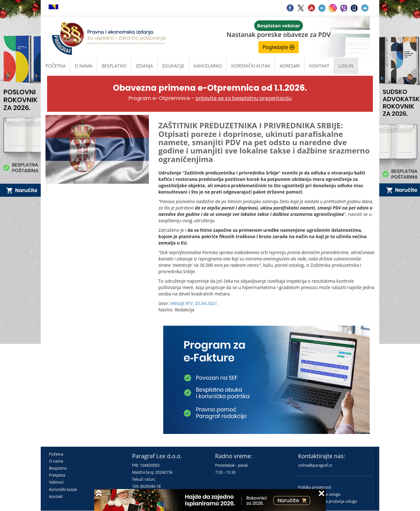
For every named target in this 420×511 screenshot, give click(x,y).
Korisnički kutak (63, 490)
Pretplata (57, 475)
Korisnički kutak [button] (251, 66)
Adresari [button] (290, 66)
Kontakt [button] (319, 66)
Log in (346, 66)
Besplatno (114, 66)
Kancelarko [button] (208, 66)
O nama (84, 66)
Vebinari (56, 482)
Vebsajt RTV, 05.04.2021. (194, 303)
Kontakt (56, 497)
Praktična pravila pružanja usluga (328, 501)
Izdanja (144, 66)
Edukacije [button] (173, 66)
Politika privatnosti (315, 487)
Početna (56, 66)
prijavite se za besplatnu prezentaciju (244, 98)
